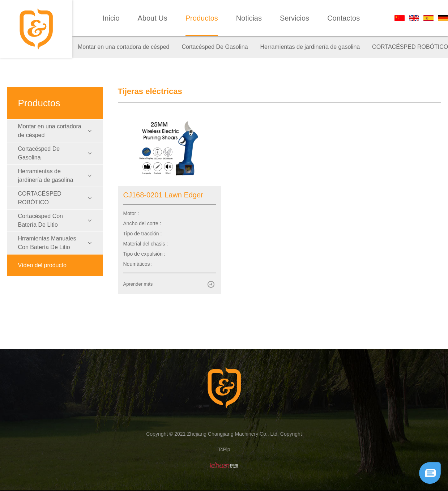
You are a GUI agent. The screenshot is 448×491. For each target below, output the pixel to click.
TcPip (224, 449)
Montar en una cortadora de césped (124, 47)
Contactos (344, 18)
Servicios (295, 18)
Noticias (249, 18)
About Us (153, 18)
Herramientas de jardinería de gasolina (310, 47)
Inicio (111, 18)
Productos (202, 18)
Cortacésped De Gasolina (215, 47)
